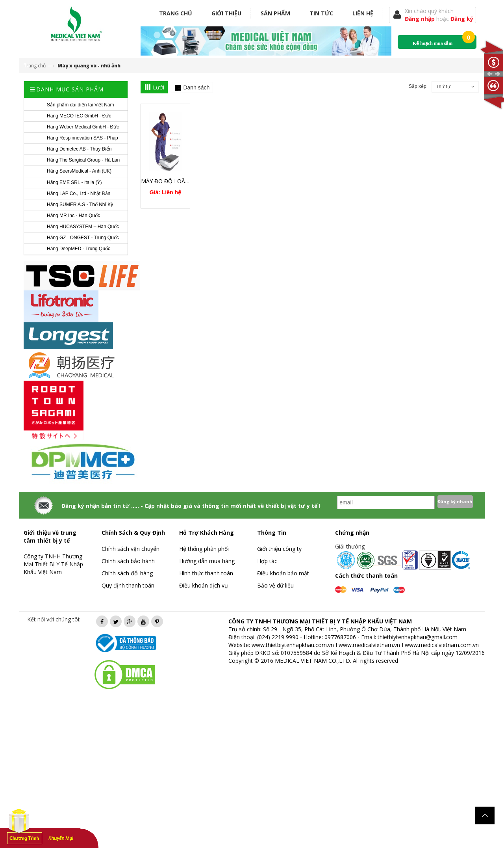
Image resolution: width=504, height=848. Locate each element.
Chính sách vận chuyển (131, 549)
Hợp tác (267, 561)
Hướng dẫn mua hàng (207, 561)
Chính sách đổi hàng (127, 573)
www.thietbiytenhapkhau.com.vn (293, 645)
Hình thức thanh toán (206, 573)
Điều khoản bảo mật (283, 573)
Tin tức (321, 13)
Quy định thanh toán (128, 585)
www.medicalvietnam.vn (369, 645)
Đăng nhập (421, 19)
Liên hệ (363, 13)
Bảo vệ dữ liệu (275, 585)
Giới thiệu (226, 13)
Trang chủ (176, 13)
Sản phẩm (275, 13)
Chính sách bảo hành (128, 561)
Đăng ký (462, 19)
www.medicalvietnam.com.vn (442, 645)
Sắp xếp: (418, 86)
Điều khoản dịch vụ (204, 585)
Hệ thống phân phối (204, 549)
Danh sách (196, 87)
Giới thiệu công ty (279, 549)
